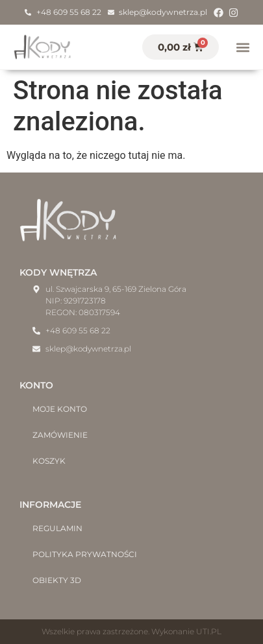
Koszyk (49, 461)
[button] (243, 47)
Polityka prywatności (85, 554)
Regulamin (57, 528)
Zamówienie (60, 435)
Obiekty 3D (57, 580)
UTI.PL (209, 631)
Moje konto (60, 409)
